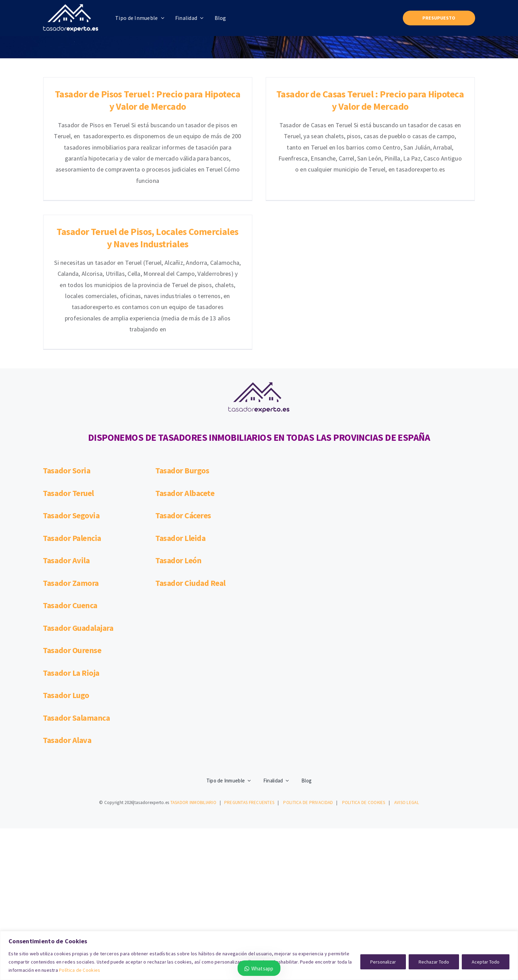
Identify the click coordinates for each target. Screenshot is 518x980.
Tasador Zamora (71, 540)
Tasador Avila (66, 518)
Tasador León (178, 518)
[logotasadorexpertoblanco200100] (71, 7)
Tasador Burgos (182, 428)
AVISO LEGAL (407, 760)
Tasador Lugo (66, 653)
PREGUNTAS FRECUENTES (249, 760)
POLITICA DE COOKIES (364, 760)
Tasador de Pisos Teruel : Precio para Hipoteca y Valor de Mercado (148, 100)
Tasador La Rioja (71, 630)
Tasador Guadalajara (78, 585)
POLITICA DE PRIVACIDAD (308, 760)
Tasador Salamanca (76, 675)
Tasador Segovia (71, 473)
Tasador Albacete (185, 451)
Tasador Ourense (72, 608)
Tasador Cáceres (183, 473)
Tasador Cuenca (70, 563)
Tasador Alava (67, 698)
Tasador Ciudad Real (190, 540)
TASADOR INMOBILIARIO (193, 760)
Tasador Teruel (68, 451)
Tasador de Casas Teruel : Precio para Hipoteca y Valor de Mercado (356, 100)
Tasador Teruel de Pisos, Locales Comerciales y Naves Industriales (206, 211)
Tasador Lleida (180, 495)
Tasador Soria (67, 428)
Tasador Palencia (72, 495)
